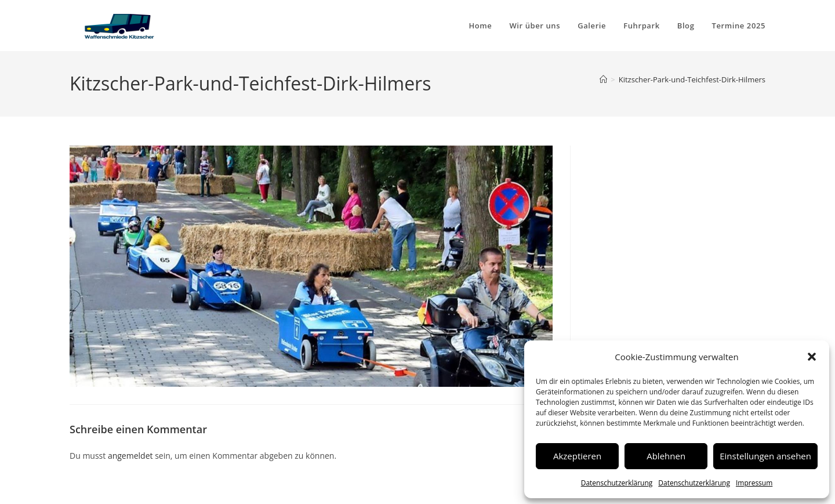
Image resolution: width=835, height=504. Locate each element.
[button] (812, 357)
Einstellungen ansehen (765, 456)
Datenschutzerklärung (617, 483)
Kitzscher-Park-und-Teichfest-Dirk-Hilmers (692, 79)
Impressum (754, 483)
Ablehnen (666, 456)
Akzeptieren (577, 456)
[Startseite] (603, 79)
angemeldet (130, 456)
